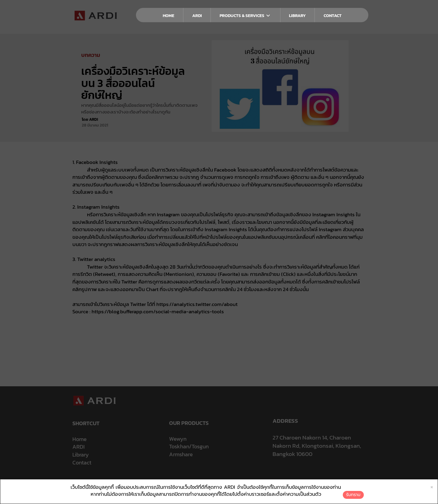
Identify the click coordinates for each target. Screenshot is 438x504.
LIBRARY (297, 16)
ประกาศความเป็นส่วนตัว (139, 482)
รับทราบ (353, 495)
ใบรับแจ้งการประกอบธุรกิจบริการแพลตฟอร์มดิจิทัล (283, 482)
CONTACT (333, 16)
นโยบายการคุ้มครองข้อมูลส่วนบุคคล (186, 482)
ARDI (197, 16)
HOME (169, 16)
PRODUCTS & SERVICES (245, 16)
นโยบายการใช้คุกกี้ (229, 482)
